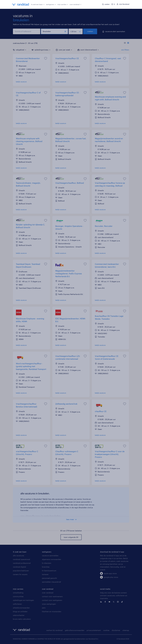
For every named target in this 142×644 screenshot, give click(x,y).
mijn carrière (63, 4)
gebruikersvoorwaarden (75, 630)
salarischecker (19, 615)
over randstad (75, 4)
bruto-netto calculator (22, 619)
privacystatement (94, 630)
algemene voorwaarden (52, 559)
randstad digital (19, 567)
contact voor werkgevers (52, 600)
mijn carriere (18, 589)
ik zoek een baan (38, 4)
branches (46, 567)
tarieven (45, 574)
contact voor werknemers (52, 596)
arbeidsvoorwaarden (21, 608)
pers (44, 608)
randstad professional (22, 563)
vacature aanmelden (50, 556)
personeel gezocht (49, 578)
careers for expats (20, 574)
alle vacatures (18, 556)
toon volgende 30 (71, 537)
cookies (106, 630)
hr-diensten (47, 563)
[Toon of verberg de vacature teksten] (126, 43)
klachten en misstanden (52, 611)
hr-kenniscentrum (49, 571)
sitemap (126, 630)
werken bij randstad (54, 630)
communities (18, 596)
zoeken (90, 31)
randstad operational (21, 559)
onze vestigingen (49, 604)
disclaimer (116, 630)
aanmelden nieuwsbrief (51, 582)
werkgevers (51, 4)
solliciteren (17, 604)
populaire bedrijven (21, 571)
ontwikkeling (18, 593)
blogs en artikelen (20, 611)
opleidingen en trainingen (23, 600)
